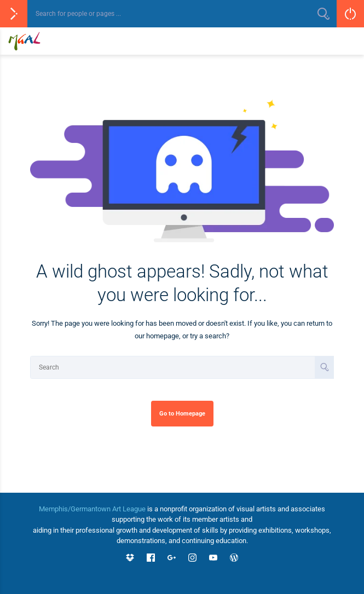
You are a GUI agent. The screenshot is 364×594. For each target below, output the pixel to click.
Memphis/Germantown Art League (92, 509)
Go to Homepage (182, 413)
